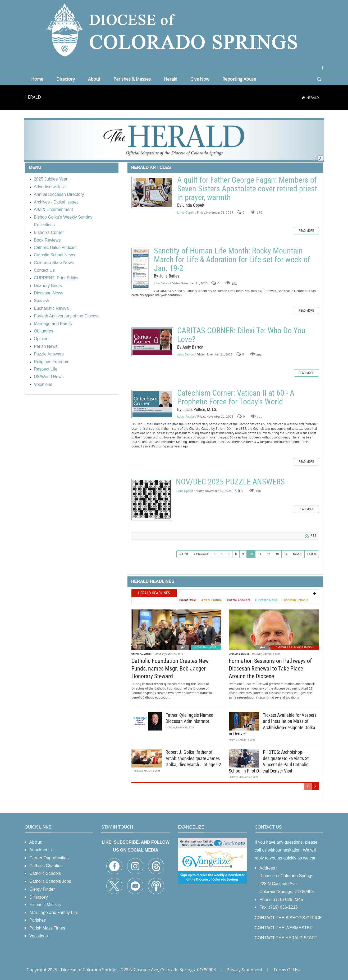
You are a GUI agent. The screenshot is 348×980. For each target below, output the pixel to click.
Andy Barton (186, 354)
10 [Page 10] (251, 554)
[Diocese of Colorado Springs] (174, 29)
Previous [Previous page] (202, 554)
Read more (306, 231)
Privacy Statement (244, 970)
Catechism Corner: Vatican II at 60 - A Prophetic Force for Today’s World (152, 404)
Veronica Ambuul (142, 654)
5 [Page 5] (214, 554)
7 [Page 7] (229, 554)
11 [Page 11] (260, 554)
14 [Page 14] (286, 554)
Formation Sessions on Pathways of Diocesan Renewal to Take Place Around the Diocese (270, 668)
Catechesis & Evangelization (295, 647)
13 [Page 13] (277, 554)
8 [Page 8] (236, 554)
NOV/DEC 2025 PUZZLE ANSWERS (152, 500)
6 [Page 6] (222, 554)
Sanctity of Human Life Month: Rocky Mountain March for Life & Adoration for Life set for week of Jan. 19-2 (141, 269)
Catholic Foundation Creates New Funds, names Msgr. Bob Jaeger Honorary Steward (170, 668)
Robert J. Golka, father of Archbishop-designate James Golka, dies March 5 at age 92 (193, 758)
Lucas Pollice (186, 416)
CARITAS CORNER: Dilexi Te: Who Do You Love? (152, 342)
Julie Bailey (161, 283)
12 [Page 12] (268, 554)
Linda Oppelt (186, 212)
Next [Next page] (296, 554)
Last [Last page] (310, 554)
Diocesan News (206, 647)
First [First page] (185, 554)
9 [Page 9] (243, 554)
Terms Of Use (287, 970)
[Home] (303, 98)
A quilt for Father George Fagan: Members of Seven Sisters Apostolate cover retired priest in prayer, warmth (152, 193)
